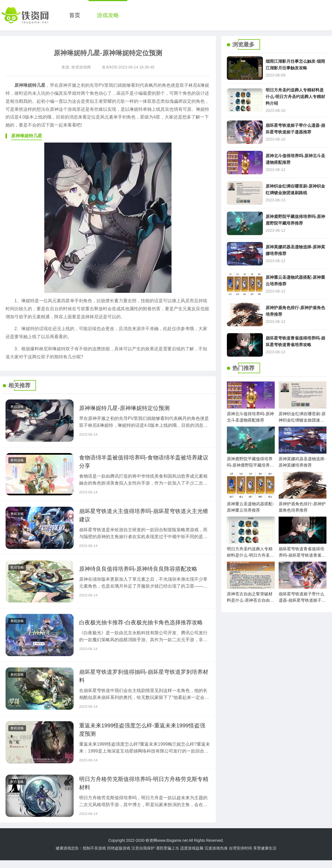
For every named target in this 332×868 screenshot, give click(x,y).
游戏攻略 (108, 15)
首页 (75, 15)
